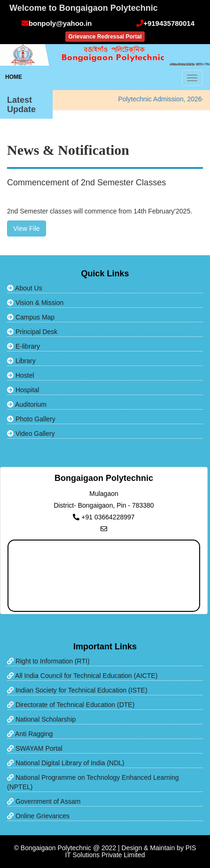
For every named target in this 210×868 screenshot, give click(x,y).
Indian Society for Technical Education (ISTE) (77, 690)
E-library (23, 346)
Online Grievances (38, 816)
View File (27, 228)
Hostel (21, 375)
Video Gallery (31, 434)
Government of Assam (44, 801)
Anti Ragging (30, 734)
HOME (14, 77)
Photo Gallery (31, 419)
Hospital (23, 390)
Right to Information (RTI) (48, 661)
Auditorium (27, 404)
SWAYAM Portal (35, 748)
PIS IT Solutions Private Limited (130, 851)
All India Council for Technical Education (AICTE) (82, 676)
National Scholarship (41, 719)
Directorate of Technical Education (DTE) (71, 705)
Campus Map (31, 317)
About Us (25, 288)
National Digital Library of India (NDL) (66, 763)
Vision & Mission (35, 303)
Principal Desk (32, 332)
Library (21, 361)
